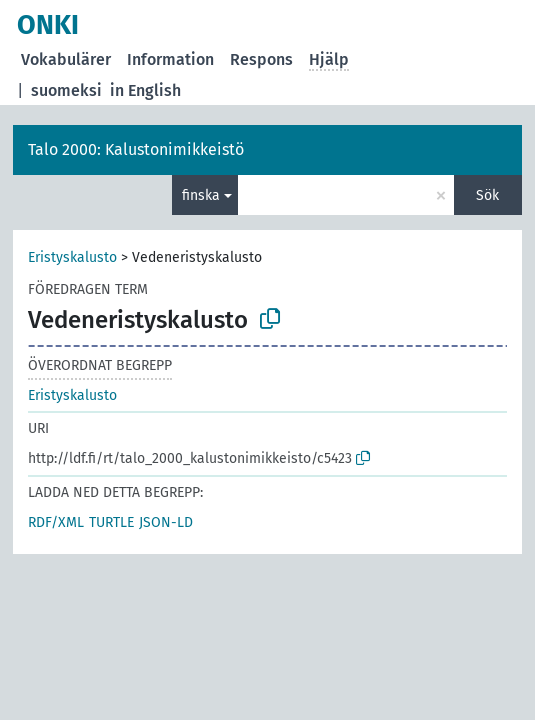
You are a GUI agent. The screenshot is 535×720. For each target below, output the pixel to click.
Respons (261, 59)
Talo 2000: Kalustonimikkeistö (136, 149)
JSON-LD (166, 522)
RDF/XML (56, 522)
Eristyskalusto (72, 257)
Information (170, 59)
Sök (487, 195)
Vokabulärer (66, 59)
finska (201, 195)
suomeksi (66, 90)
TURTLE (111, 522)
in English (145, 90)
